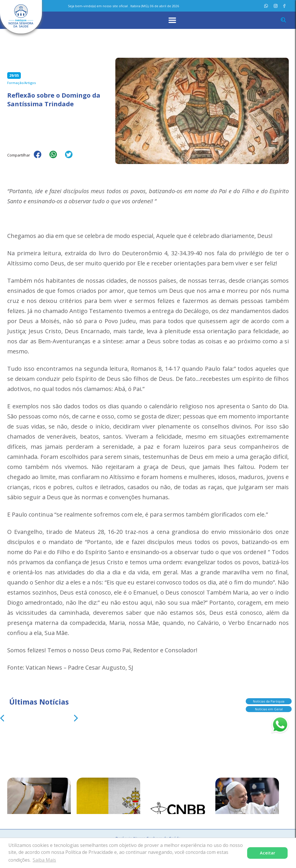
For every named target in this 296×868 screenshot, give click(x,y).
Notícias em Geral (264, 709)
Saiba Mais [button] (44, 860)
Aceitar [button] (268, 853)
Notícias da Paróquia (264, 701)
